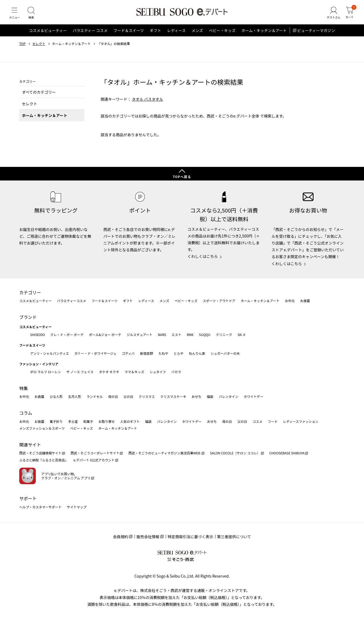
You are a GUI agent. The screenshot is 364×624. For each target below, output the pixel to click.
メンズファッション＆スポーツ (42, 428)
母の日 (113, 397)
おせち (196, 397)
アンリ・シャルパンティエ (50, 353)
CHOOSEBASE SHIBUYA (287, 453)
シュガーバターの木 (225, 353)
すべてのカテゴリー (39, 95)
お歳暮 (305, 301)
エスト (176, 335)
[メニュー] (15, 15)
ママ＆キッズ (135, 372)
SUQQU (205, 335)
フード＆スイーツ (129, 34)
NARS (162, 335)
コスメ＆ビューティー (48, 34)
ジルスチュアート (140, 335)
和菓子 (88, 421)
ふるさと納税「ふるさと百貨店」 (44, 460)
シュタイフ (158, 372)
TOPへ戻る (182, 177)
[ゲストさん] (332, 15)
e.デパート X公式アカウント (94, 460)
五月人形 (75, 397)
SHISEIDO (37, 335)
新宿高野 (146, 353)
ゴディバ (128, 353)
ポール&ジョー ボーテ (105, 335)
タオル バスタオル (147, 102)
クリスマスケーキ (173, 397)
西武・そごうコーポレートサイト (95, 453)
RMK (190, 335)
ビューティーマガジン (316, 34)
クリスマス (147, 397)
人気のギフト (130, 421)
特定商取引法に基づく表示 (190, 537)
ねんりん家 (197, 353)
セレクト (39, 47)
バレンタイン (228, 397)
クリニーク (224, 335)
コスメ (257, 421)
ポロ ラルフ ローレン (45, 372)
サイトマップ (77, 507)
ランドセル (95, 397)
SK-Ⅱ (242, 335)
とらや (178, 353)
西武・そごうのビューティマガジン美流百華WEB (165, 453)
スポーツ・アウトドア (219, 301)
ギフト (155, 34)
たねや (163, 353)
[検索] (33, 15)
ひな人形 (56, 397)
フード (273, 421)
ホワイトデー (253, 397)
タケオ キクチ (109, 372)
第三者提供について (234, 537)
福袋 (210, 397)
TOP (22, 47)
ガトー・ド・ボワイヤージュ (95, 353)
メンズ (197, 34)
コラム (26, 413)
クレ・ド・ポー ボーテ (67, 335)
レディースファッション (301, 421)
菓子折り (56, 421)
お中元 (290, 301)
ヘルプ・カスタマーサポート (40, 507)
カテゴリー (30, 292)
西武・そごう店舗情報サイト (40, 453)
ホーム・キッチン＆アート (264, 34)
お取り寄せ (107, 421)
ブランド (28, 317)
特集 (24, 388)
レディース (176, 34)
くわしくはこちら (203, 256)
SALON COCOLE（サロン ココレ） (235, 453)
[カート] (349, 15)
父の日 (128, 397)
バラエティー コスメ (90, 34)
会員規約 (120, 537)
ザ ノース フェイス (80, 372)
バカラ (176, 372)
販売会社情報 (148, 537)
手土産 (73, 421)
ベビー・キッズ (222, 34)
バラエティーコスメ (71, 301)
